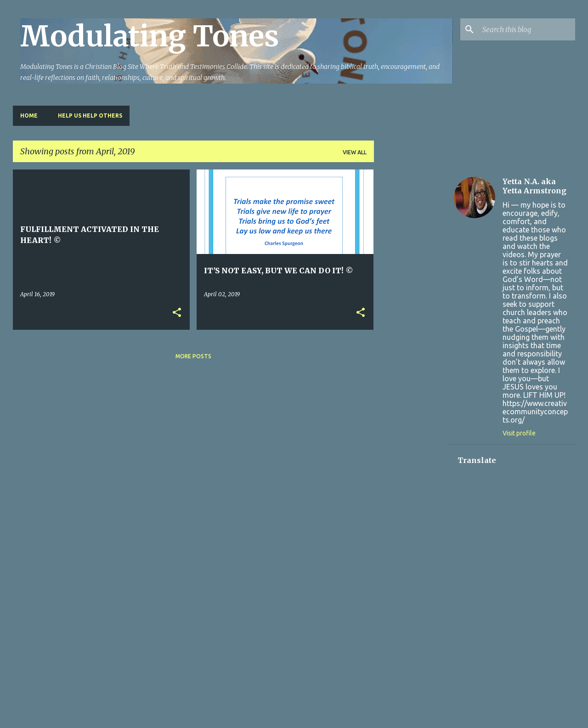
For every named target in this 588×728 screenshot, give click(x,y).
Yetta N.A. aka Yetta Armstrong (534, 186)
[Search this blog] (527, 29)
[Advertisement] (410, 307)
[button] (177, 313)
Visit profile (519, 433)
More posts (193, 356)
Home (29, 116)
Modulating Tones (150, 36)
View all (355, 152)
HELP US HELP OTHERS (90, 116)
